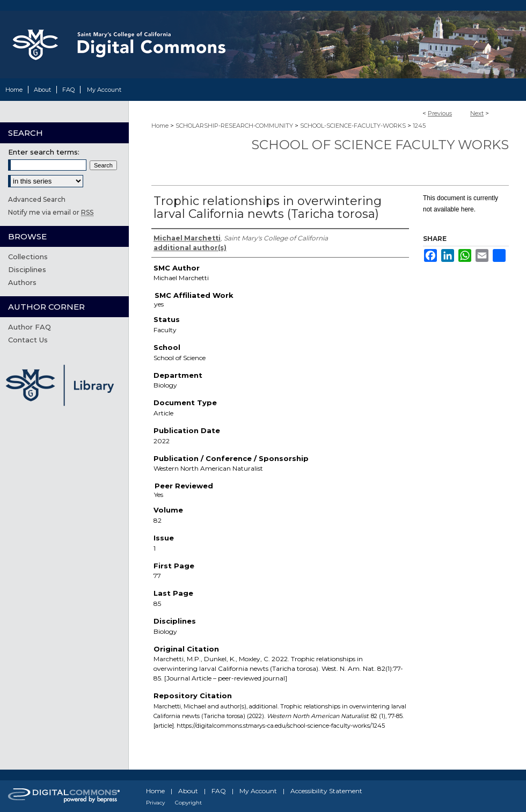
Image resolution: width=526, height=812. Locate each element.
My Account (258, 791)
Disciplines (27, 269)
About (188, 791)
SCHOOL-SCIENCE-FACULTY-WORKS (353, 126)
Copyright (188, 803)
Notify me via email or (51, 212)
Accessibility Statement (326, 791)
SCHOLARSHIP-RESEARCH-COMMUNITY (234, 126)
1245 (419, 126)
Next (477, 113)
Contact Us (28, 340)
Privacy (155, 803)
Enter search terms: (44, 152)
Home (160, 126)
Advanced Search (37, 199)
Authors (22, 282)
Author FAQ (30, 327)
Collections (28, 257)
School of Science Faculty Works (380, 145)
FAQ (219, 791)
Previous (440, 113)
